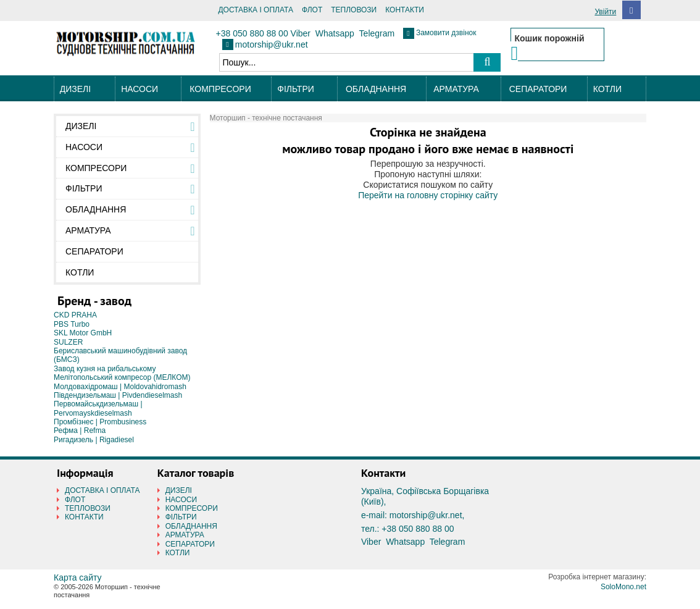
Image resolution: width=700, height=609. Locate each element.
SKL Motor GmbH (83, 333)
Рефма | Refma (80, 430)
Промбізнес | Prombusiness (100, 422)
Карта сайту (78, 577)
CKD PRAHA (75, 315)
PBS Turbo (72, 324)
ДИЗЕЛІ (75, 89)
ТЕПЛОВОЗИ (354, 10)
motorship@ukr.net (272, 44)
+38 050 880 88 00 (252, 33)
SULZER (68, 342)
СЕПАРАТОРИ (538, 89)
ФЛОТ (312, 10)
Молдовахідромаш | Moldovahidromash (120, 387)
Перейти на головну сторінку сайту (428, 195)
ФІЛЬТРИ (295, 89)
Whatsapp (335, 33)
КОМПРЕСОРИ (220, 89)
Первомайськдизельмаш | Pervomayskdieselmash (98, 408)
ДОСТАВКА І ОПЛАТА (256, 10)
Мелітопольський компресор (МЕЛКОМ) (122, 377)
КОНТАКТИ (405, 10)
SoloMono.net (623, 587)
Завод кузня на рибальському (105, 369)
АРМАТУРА (456, 89)
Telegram (377, 33)
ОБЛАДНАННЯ (376, 89)
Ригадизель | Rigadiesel (94, 440)
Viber (301, 33)
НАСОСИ (140, 89)
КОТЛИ (607, 89)
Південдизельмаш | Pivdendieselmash (118, 395)
